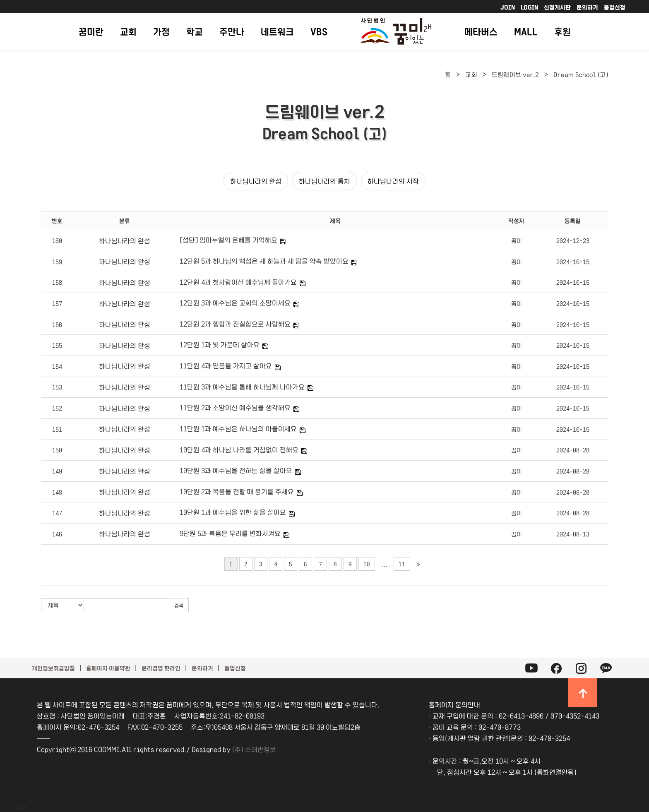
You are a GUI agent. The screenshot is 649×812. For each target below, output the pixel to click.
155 (57, 345)
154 (57, 366)
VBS (319, 31)
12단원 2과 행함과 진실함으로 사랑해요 (235, 324)
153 (57, 387)
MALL (526, 31)
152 (57, 408)
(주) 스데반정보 (254, 749)
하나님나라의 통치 (324, 181)
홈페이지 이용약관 (108, 668)
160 (57, 240)
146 (57, 534)
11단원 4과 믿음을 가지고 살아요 (226, 365)
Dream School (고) (581, 74)
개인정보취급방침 (53, 668)
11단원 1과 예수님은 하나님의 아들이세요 (238, 428)
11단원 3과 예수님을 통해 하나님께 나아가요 (242, 387)
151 (57, 429)
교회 (128, 31)
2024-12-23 (573, 240)
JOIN (508, 7)
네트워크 (277, 31)
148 (57, 492)
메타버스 (481, 31)
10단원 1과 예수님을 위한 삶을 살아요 (233, 512)
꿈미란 (91, 31)
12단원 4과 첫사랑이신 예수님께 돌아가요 (238, 282)
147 (57, 513)
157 (57, 303)
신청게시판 (557, 7)
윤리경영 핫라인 (161, 668)
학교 (195, 31)
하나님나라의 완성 (256, 181)
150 (57, 450)
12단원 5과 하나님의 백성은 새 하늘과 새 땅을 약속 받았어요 (264, 261)
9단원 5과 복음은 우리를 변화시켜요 (230, 533)
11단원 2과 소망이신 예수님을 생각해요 (235, 407)
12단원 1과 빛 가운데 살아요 (220, 344)
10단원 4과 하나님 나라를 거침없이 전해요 (239, 449)
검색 (179, 605)
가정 (161, 31)
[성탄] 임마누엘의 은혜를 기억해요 (228, 240)
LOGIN (529, 7)
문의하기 (587, 7)
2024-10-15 (573, 262)
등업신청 (615, 7)
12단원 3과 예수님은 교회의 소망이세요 (235, 303)
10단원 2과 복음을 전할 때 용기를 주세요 (237, 491)
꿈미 (517, 240)
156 (57, 324)
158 (57, 282)
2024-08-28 (573, 450)
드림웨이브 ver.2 (515, 74)
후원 (562, 31)
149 (57, 471)
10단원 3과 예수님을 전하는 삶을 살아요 (236, 470)
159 (57, 262)
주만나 (232, 31)
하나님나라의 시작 (393, 181)
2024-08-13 (573, 534)
